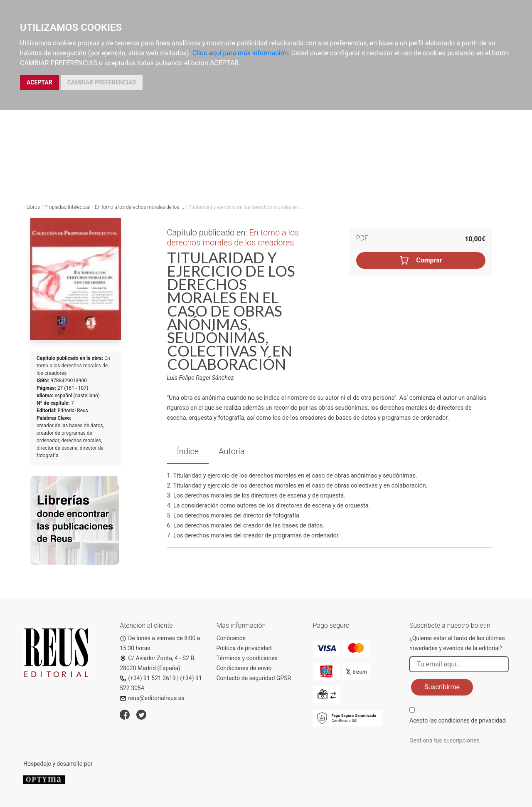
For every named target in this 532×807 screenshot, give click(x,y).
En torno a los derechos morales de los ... (139, 207)
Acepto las (458, 720)
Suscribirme (442, 687)
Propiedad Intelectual (68, 207)
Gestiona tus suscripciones (445, 740)
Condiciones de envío (244, 668)
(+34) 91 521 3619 (148, 678)
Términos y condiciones (247, 658)
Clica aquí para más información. (241, 53)
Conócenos (231, 638)
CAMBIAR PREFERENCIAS (102, 82)
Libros (33, 207)
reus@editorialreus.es (152, 698)
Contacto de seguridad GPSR (254, 678)
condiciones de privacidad (472, 720)
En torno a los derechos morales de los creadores (73, 366)
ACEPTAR (39, 82)
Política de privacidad (244, 648)
